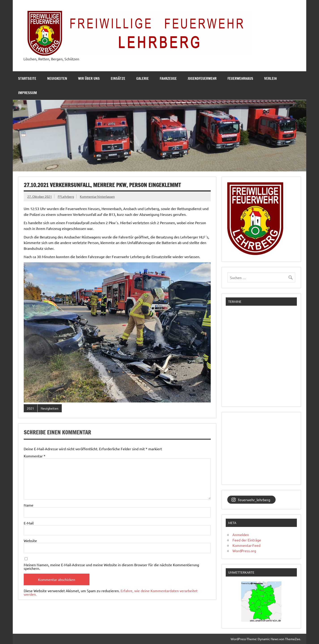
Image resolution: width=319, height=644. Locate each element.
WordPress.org (244, 551)
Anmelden (241, 535)
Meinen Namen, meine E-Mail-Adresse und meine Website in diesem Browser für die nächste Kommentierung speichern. (111, 566)
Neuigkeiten (57, 78)
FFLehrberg (66, 196)
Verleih (270, 78)
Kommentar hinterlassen (97, 196)
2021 (30, 408)
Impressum (28, 93)
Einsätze (118, 78)
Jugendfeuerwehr (202, 78)
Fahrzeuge (168, 78)
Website (30, 541)
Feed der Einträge (247, 540)
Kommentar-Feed (246, 545)
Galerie (142, 78)
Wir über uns (89, 78)
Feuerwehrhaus (240, 78)
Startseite (27, 78)
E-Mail (29, 523)
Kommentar (35, 456)
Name (29, 505)
